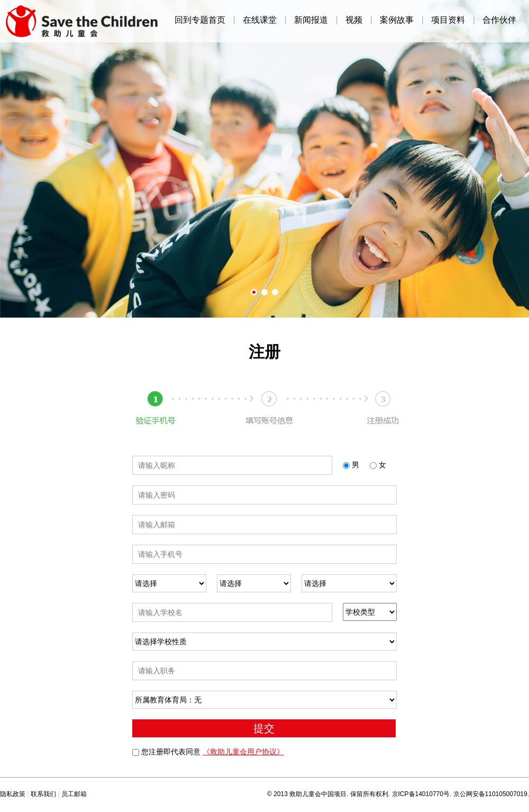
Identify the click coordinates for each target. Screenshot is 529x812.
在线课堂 (260, 20)
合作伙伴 (499, 20)
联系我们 (43, 794)
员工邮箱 (74, 794)
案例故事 (397, 20)
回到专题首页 (200, 20)
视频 (354, 20)
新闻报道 (311, 20)
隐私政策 (13, 794)
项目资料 (448, 20)
